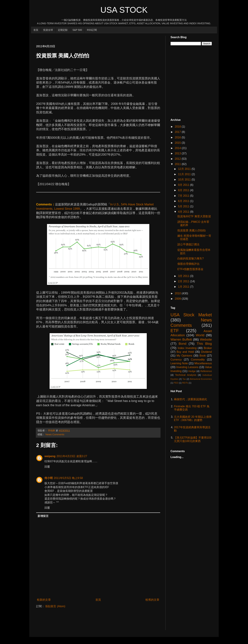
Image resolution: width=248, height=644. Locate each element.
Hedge (192, 371)
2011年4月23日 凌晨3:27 (72, 456)
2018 (178, 127)
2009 (178, 299)
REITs (185, 383)
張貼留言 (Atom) (55, 606)
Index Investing (187, 348)
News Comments (55, 434)
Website (206, 339)
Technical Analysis (186, 375)
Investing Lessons (187, 367)
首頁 (36, 30)
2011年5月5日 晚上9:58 (68, 478)
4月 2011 (184, 212)
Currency (176, 360)
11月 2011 (185, 174)
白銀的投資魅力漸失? (191, 258)
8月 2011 (184, 190)
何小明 (49, 478)
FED (176, 383)
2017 (178, 132)
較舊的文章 (152, 600)
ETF (175, 331)
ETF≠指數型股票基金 (190, 269)
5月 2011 (184, 206)
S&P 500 (77, 30)
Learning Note (179, 363)
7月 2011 (184, 196)
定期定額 (63, 30)
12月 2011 (185, 169)
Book (203, 356)
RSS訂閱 (92, 30)
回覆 (47, 467)
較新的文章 (44, 600)
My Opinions (184, 356)
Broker (208, 348)
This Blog (204, 344)
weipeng (50, 456)
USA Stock (124, 10)
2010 (178, 293)
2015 (178, 143)
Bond (182, 344)
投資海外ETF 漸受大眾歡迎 (194, 216)
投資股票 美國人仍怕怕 (192, 230)
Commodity (198, 360)
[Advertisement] (99, 37)
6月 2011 (184, 201)
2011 (178, 164)
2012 (178, 159)
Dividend (206, 352)
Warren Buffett (181, 339)
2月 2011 (184, 281)
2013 (178, 153)
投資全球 (48, 30)
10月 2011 (185, 180)
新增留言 (43, 516)
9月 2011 (184, 185)
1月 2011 (184, 287)
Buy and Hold (185, 352)
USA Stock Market (191, 315)
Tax (184, 379)
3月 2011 (184, 276)
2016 (178, 137)
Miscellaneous (203, 363)
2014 (178, 148)
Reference (206, 371)
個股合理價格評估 (188, 264)
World (200, 335)
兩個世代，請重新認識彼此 (190, 399)
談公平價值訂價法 (188, 244)
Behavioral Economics (201, 379)
